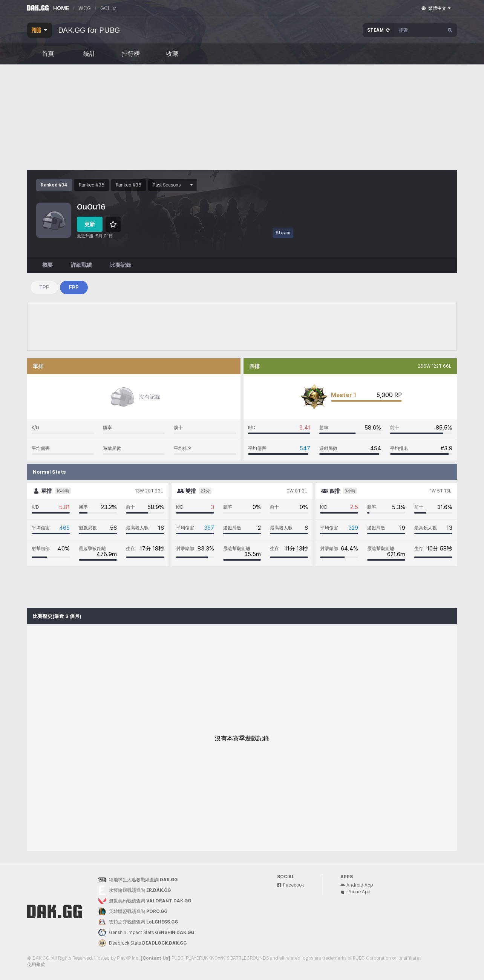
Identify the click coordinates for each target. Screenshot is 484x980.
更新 (90, 224)
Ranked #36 (129, 185)
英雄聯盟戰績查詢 (133, 911)
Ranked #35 (92, 185)
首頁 (48, 54)
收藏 (172, 54)
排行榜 (131, 54)
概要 (47, 265)
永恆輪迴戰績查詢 (135, 891)
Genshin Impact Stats (146, 933)
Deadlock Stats (142, 943)
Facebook (290, 885)
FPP (74, 287)
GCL (108, 8)
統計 (89, 54)
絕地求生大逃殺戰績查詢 (138, 880)
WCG (85, 8)
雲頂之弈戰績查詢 (138, 922)
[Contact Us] (155, 958)
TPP (44, 287)
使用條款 (36, 965)
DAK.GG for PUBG (89, 30)
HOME (61, 8)
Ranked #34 (54, 185)
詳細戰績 (81, 265)
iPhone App (355, 892)
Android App (357, 885)
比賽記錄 (121, 265)
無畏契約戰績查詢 (145, 901)
